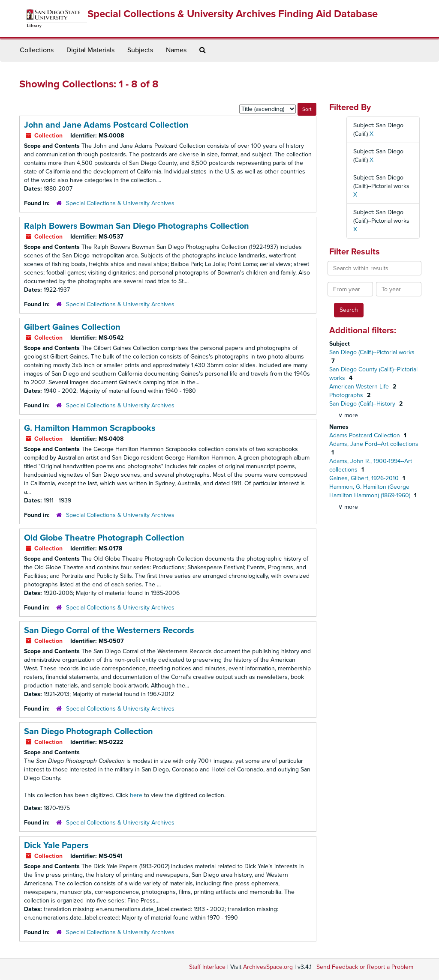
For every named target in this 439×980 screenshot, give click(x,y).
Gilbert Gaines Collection (72, 327)
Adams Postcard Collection (365, 435)
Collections (37, 50)
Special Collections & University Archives (120, 203)
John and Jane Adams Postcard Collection (106, 125)
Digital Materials (90, 50)
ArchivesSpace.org (268, 967)
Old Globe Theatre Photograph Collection (104, 538)
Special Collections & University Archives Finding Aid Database (233, 14)
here (136, 795)
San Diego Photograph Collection (89, 732)
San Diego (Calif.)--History (363, 404)
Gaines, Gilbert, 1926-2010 (365, 478)
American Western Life (360, 387)
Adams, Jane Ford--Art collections (374, 444)
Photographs (347, 395)
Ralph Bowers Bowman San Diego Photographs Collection (137, 226)
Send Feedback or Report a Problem (365, 967)
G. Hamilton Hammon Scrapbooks (90, 428)
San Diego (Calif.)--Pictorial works (372, 352)
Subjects (140, 50)
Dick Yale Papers (56, 846)
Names (176, 50)
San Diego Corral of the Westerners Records (109, 630)
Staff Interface (207, 967)
